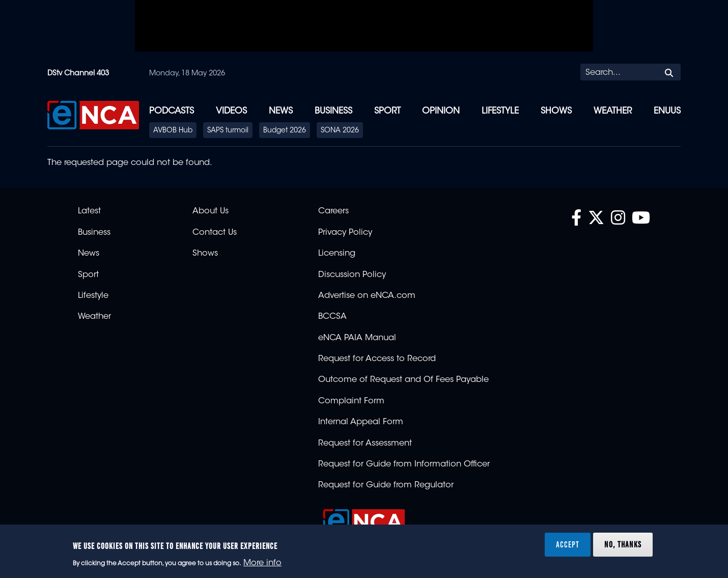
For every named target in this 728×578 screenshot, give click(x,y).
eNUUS (667, 111)
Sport (387, 111)
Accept (568, 544)
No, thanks (623, 544)
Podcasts (172, 111)
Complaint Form (351, 401)
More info (262, 563)
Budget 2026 (285, 131)
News (281, 111)
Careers (333, 211)
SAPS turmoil (228, 131)
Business (333, 111)
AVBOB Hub (173, 131)
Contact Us (215, 233)
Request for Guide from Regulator (386, 485)
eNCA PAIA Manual (357, 338)
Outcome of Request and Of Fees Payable (403, 380)
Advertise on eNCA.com (367, 296)
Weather (613, 111)
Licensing (337, 254)
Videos (231, 111)
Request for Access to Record (377, 359)
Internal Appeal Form (361, 422)
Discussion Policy (352, 275)
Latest (89, 211)
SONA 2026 (340, 131)
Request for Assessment (365, 444)
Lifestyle (500, 111)
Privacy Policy (345, 233)
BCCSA (332, 317)
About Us (211, 211)
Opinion (441, 111)
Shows (556, 111)
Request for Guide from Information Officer (404, 464)
